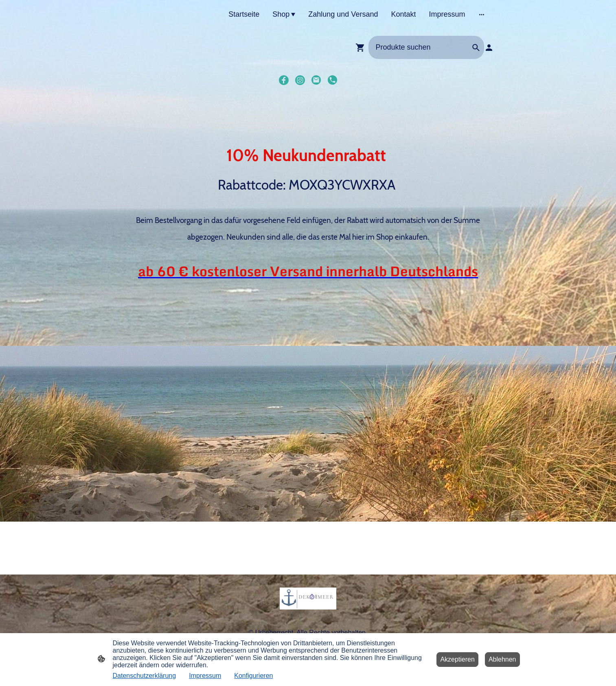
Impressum (205, 676)
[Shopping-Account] (489, 48)
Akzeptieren (457, 659)
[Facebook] (284, 80)
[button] (476, 48)
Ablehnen (502, 659)
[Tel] (333, 80)
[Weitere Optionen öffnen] (482, 14)
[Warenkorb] (362, 48)
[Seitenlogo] (308, 599)
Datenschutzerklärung (145, 676)
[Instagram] (300, 80)
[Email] (316, 80)
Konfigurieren (253, 676)
